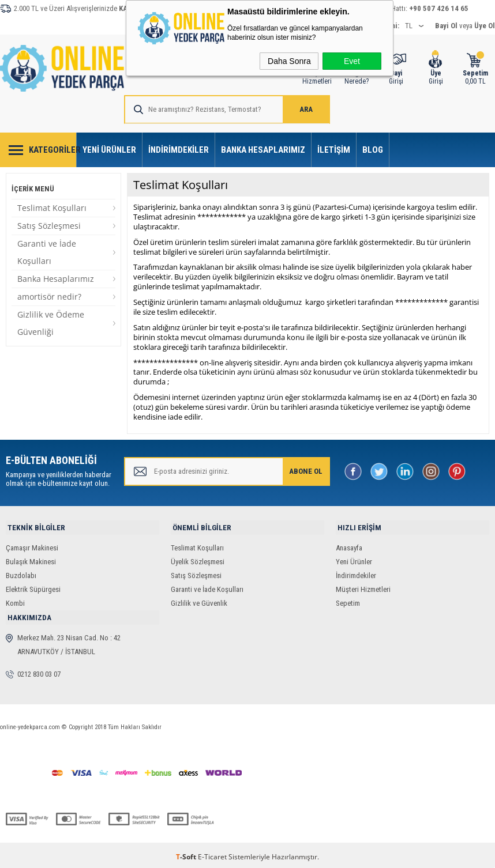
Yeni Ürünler (109, 150)
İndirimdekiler (179, 150)
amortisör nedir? (49, 297)
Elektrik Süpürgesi (33, 588)
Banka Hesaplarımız (263, 150)
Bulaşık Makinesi (31, 560)
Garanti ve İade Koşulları (47, 252)
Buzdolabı (21, 574)
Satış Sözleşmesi (49, 226)
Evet (352, 61)
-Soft (187, 853)
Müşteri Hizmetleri (363, 588)
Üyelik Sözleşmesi (198, 560)
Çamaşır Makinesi (32, 546)
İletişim (334, 150)
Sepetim (348, 601)
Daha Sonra (289, 61)
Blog (373, 150)
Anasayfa (349, 546)
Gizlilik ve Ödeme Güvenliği (51, 323)
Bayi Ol (446, 26)
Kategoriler (53, 150)
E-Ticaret (212, 853)
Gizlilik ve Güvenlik (199, 601)
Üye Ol (485, 26)
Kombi (15, 601)
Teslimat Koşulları (52, 208)
